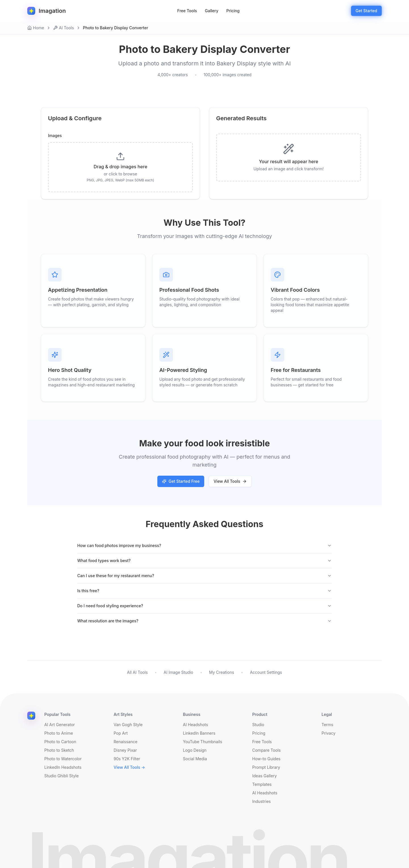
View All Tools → (129, 767)
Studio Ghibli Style (61, 776)
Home (36, 28)
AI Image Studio (178, 672)
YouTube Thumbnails (203, 742)
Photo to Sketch (59, 750)
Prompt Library (266, 767)
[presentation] (120, 167)
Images (55, 136)
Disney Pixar (125, 750)
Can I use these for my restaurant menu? (204, 576)
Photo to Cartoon (60, 742)
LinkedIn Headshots (63, 767)
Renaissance (126, 742)
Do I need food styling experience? (204, 606)
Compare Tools (266, 750)
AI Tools (63, 28)
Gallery (211, 11)
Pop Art (121, 733)
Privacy (328, 733)
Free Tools (187, 11)
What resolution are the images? (204, 621)
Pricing (233, 11)
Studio (258, 725)
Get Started (366, 11)
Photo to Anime (59, 733)
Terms (327, 725)
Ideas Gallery (264, 776)
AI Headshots (195, 725)
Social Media (195, 759)
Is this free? (204, 591)
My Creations (222, 672)
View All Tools (230, 481)
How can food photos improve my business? (204, 545)
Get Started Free (181, 481)
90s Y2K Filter (127, 759)
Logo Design (195, 750)
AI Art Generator (60, 725)
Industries (261, 801)
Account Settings (266, 672)
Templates (262, 784)
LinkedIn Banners (199, 733)
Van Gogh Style (128, 725)
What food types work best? (204, 561)
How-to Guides (266, 759)
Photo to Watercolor (63, 759)
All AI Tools (137, 672)
